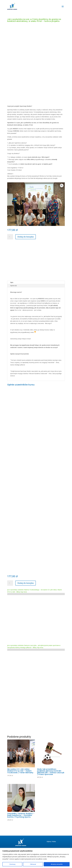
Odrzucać (33, 864)
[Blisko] (71, 849)
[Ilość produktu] (10, 237)
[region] (36, 858)
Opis (12, 282)
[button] (62, 185)
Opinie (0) (13, 286)
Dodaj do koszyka (26, 237)
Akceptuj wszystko (57, 864)
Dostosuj (12, 864)
